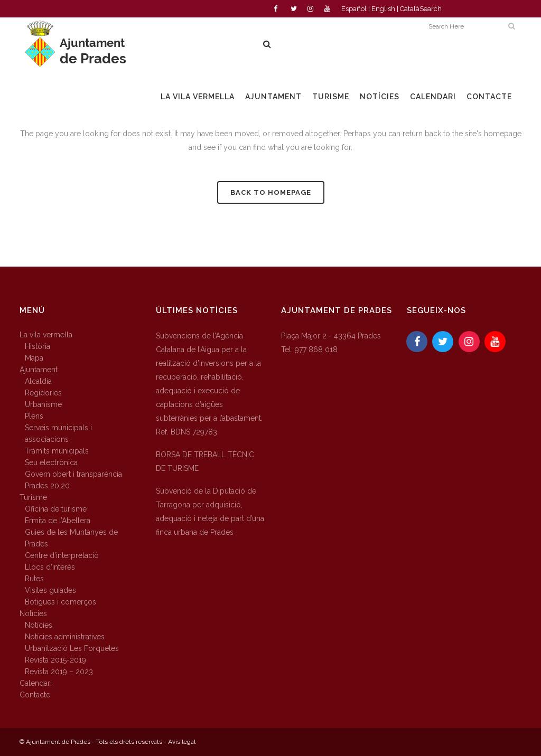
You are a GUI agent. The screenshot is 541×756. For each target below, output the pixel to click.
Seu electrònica (51, 462)
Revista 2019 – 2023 (59, 672)
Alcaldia (38, 381)
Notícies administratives (65, 637)
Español (354, 9)
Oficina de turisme (56, 509)
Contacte (35, 695)
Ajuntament (39, 370)
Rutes (34, 579)
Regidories (43, 393)
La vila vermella (46, 335)
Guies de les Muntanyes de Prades (71, 538)
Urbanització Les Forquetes (72, 648)
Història (38, 346)
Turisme (33, 497)
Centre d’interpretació (62, 555)
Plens (34, 416)
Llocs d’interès (50, 567)
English (383, 9)
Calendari (36, 683)
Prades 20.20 (47, 486)
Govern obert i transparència (73, 474)
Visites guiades (50, 590)
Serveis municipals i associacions (58, 433)
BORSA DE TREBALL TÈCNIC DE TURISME (205, 461)
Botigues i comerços (60, 602)
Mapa (34, 358)
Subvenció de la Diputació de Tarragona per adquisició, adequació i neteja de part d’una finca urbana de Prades (210, 512)
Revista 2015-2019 (55, 660)
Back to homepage (271, 192)
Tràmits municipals (57, 451)
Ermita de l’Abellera (58, 521)
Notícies (33, 613)
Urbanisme (43, 404)
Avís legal (182, 742)
